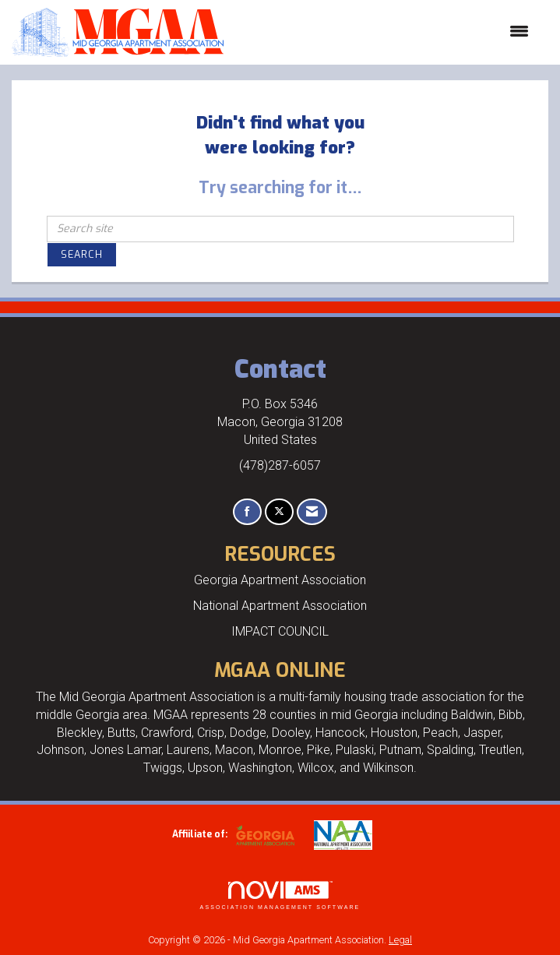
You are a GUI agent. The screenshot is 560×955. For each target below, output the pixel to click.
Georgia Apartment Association (280, 580)
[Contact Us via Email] (312, 512)
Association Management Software (280, 895)
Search (82, 254)
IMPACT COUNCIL (280, 631)
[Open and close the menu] (384, 32)
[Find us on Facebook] (247, 512)
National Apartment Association (280, 606)
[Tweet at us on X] (279, 512)
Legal (400, 940)
